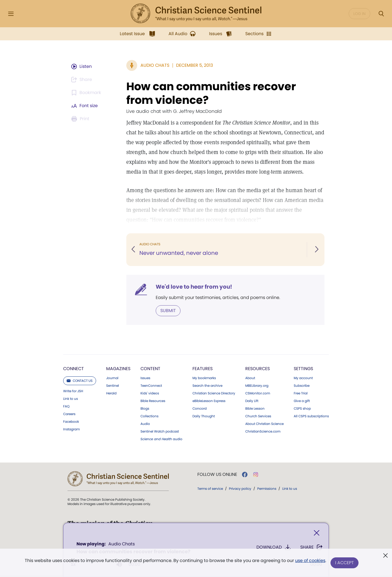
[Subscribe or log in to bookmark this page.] (87, 93)
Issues (145, 378)
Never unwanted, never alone (179, 253)
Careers (69, 414)
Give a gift (302, 401)
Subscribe (302, 386)
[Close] (317, 533)
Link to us (71, 399)
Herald (111, 393)
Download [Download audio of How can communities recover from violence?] (274, 547)
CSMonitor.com (258, 393)
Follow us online (217, 475)
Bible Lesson (255, 409)
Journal (112, 378)
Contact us (80, 381)
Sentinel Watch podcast (160, 431)
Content (150, 369)
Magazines (118, 369)
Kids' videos (150, 393)
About (250, 378)
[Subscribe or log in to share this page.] (82, 80)
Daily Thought (204, 416)
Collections (149, 416)
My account (303, 378)
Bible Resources (153, 401)
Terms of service (210, 489)
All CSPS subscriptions (311, 416)
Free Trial (301, 393)
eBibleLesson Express (209, 401)
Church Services (258, 416)
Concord (200, 409)
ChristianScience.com (263, 431)
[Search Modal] (381, 14)
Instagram (71, 429)
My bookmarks (204, 378)
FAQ (66, 406)
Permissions (267, 489)
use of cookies (310, 561)
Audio (145, 424)
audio (161, 439)
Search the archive (207, 386)
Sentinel (113, 386)
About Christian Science (264, 424)
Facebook (71, 422)
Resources (258, 369)
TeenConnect (151, 386)
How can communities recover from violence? (211, 93)
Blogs (145, 409)
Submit (168, 311)
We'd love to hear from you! (194, 287)
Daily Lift (252, 401)
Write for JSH (73, 391)
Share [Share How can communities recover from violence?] (312, 547)
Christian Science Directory (214, 393)
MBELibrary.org (257, 386)
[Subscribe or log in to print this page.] (81, 119)
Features (203, 369)
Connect (73, 369)
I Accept (344, 563)
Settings (303, 369)
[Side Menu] (11, 14)
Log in (359, 14)
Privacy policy (240, 489)
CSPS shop (302, 409)
